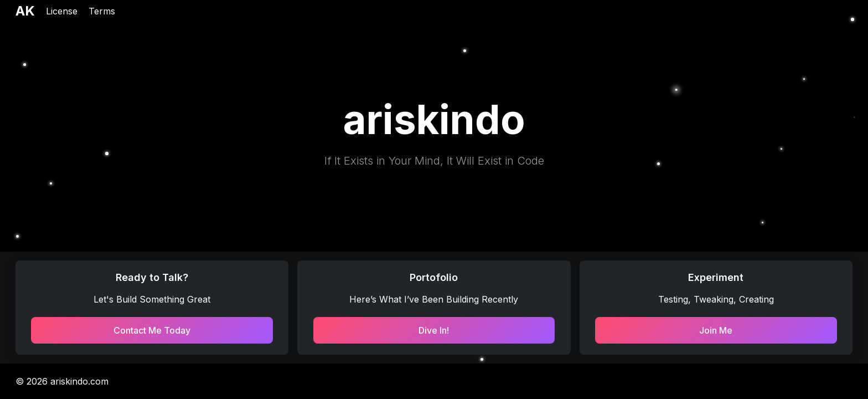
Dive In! (434, 330)
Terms (102, 11)
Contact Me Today (152, 330)
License (62, 11)
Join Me (716, 330)
